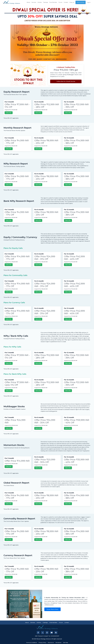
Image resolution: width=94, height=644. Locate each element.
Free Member (53, 2)
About (27, 2)
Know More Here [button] (52, 609)
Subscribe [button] (9, 113)
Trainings (45, 2)
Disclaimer (59, 642)
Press (72, 2)
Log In (89, 2)
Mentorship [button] (80, 2)
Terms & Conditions (31, 642)
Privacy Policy (42, 642)
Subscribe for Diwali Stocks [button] (66, 81)
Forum (60, 2)
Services (33, 2)
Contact (66, 2)
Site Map (66, 642)
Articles (39, 2)
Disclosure (51, 642)
